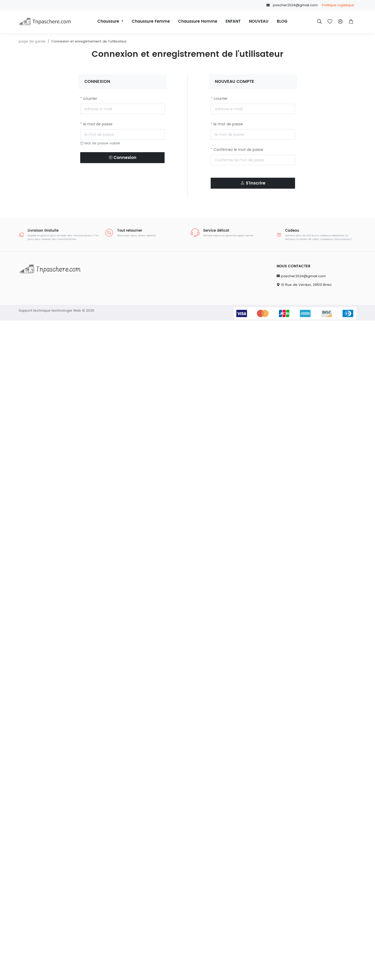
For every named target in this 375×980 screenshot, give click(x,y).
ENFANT (233, 21)
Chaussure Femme (151, 21)
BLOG (282, 21)
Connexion (122, 158)
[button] (351, 22)
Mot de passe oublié (100, 143)
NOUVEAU (259, 21)
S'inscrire (253, 183)
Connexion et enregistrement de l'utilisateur (89, 41)
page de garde (32, 41)
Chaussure (109, 21)
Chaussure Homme (198, 21)
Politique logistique (338, 5)
